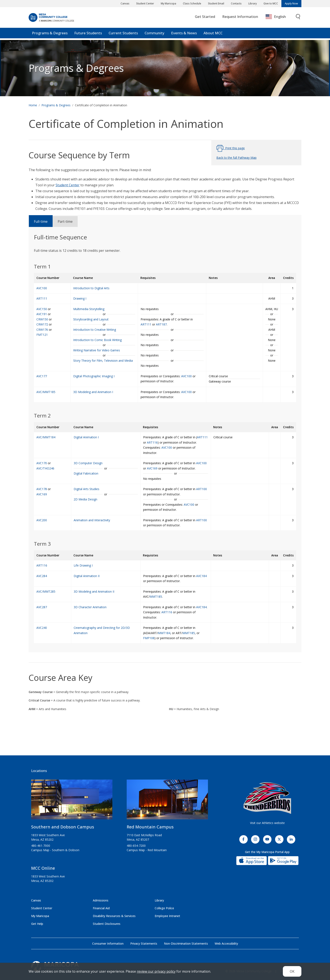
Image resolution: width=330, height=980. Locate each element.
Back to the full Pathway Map (236, 158)
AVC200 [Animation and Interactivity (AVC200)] (42, 520)
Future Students (88, 35)
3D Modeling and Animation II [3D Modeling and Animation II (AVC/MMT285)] (94, 591)
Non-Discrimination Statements (186, 943)
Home (33, 105)
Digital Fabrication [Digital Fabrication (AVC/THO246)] (86, 473)
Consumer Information (108, 943)
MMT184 (164, 633)
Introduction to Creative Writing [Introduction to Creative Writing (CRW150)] (95, 330)
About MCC (213, 35)
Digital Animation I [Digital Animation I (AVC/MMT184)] (86, 437)
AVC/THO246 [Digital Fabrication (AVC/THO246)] (45, 468)
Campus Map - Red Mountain (147, 850)
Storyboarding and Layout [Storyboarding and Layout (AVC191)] (91, 319)
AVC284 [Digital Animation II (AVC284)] (42, 576)
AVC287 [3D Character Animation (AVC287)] (42, 607)
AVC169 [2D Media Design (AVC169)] (42, 494)
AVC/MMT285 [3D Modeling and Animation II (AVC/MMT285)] (46, 591)
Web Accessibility (226, 943)
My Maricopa (168, 3)
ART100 (202, 489)
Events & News (184, 35)
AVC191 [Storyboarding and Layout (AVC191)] (42, 314)
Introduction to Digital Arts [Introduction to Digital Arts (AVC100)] (91, 288)
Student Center (145, 3)
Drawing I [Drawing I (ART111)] (80, 298)
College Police (164, 908)
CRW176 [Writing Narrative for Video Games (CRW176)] (42, 330)
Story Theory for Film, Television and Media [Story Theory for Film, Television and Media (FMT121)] (103, 361)
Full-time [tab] (41, 221)
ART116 (152, 442)
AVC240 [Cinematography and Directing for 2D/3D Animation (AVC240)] (42, 628)
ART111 (146, 324)
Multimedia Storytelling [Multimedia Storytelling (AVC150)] (89, 309)
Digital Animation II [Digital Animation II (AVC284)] (87, 576)
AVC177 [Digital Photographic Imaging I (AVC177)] (42, 376)
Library (253, 3)
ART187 (161, 324)
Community (154, 35)
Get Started (205, 18)
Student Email (216, 3)
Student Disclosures (107, 924)
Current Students (123, 35)
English (276, 18)
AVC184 (201, 576)
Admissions (101, 900)
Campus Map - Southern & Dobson (55, 850)
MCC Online (43, 868)
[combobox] (279, 18)
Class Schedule (192, 3)
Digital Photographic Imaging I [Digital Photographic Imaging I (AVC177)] (94, 376)
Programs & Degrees (50, 35)
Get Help (37, 924)
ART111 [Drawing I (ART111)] (42, 298)
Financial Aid (101, 908)
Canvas (125, 3)
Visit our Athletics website (267, 823)
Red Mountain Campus (150, 827)
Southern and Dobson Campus (63, 827)
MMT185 (156, 597)
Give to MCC (271, 3)
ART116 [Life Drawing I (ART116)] (42, 565)
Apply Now (291, 3)
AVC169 (152, 468)
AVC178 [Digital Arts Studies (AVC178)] (42, 489)
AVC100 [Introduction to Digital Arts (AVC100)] (42, 288)
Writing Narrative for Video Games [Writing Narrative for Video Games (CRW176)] (97, 350)
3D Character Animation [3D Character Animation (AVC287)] (90, 607)
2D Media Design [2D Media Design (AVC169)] (85, 499)
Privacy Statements (144, 943)
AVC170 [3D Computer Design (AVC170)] (42, 463)
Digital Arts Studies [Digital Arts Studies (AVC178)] (86, 489)
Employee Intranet (167, 916)
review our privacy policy (156, 971)
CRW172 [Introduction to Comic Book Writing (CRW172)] (42, 324)
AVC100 (186, 376)
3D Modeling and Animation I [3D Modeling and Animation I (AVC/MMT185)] (93, 392)
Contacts (236, 3)
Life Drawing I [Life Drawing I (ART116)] (83, 565)
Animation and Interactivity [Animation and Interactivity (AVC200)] (92, 520)
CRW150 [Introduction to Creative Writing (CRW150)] (42, 319)
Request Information (240, 18)
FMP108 (149, 638)
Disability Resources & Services (114, 916)
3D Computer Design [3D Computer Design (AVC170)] (88, 463)
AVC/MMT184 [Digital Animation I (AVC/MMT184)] (46, 437)
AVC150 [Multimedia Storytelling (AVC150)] (42, 309)
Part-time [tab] (65, 221)
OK (292, 971)
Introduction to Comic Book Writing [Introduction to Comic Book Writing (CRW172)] (97, 340)
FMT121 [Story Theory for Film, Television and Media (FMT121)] (42, 335)
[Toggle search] (298, 18)
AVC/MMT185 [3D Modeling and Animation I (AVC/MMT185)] (46, 392)
